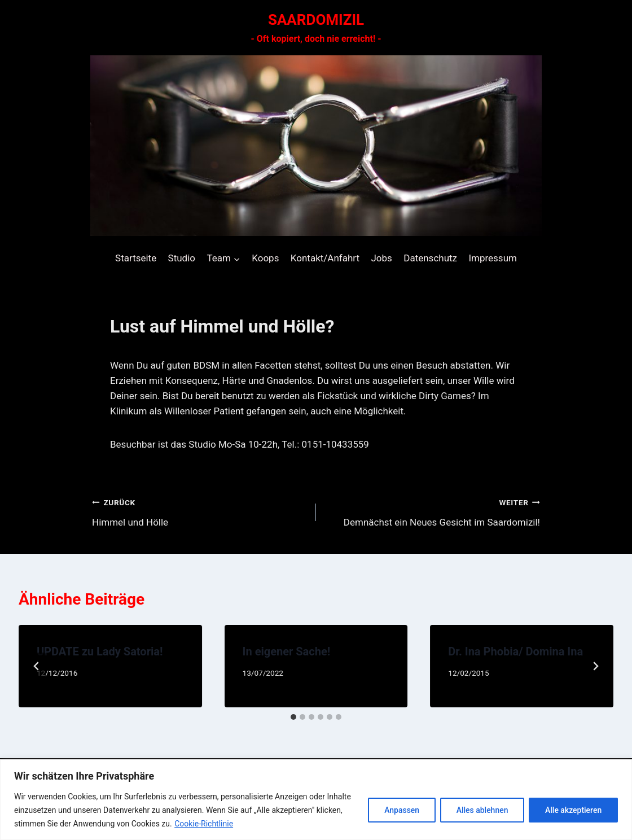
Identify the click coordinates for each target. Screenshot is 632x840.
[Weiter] (595, 666)
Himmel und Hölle (199, 511)
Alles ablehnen (482, 810)
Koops (265, 258)
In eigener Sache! (287, 651)
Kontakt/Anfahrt (325, 258)
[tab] (293, 717)
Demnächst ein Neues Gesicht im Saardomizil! (433, 511)
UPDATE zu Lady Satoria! (100, 651)
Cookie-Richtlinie (204, 824)
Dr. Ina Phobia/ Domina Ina (515, 651)
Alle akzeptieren (573, 810)
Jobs (381, 258)
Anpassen (401, 810)
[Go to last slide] (37, 666)
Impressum (493, 258)
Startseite (136, 258)
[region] (316, 800)
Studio (182, 258)
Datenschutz (430, 258)
